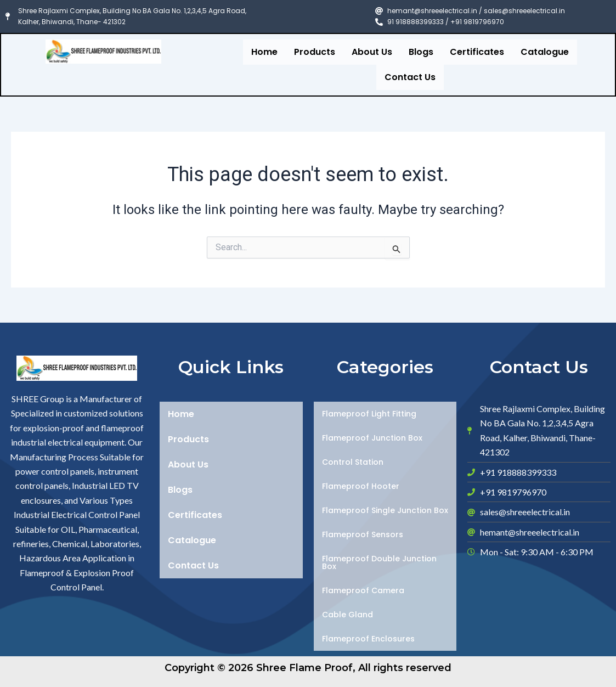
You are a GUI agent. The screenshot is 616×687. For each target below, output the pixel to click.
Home (264, 52)
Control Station (353, 462)
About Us (372, 52)
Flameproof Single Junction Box (385, 510)
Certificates (477, 52)
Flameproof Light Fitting (369, 414)
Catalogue (545, 52)
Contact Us (410, 77)
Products (315, 52)
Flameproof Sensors (363, 534)
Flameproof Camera (363, 590)
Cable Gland (347, 615)
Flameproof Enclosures (368, 639)
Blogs (421, 52)
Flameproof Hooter (361, 486)
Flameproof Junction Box (372, 438)
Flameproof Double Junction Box (379, 562)
